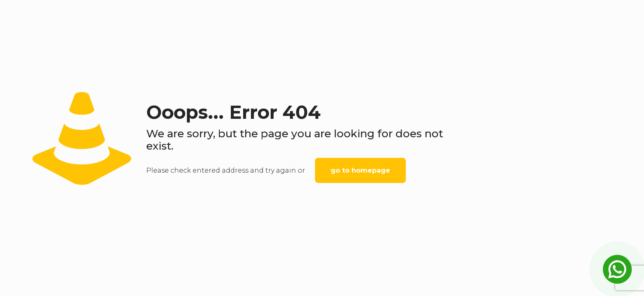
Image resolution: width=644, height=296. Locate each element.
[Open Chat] (617, 269)
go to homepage (360, 170)
